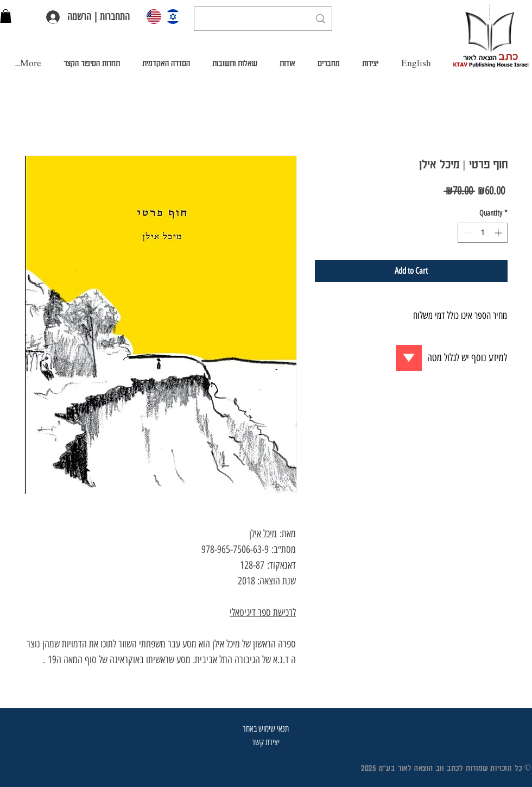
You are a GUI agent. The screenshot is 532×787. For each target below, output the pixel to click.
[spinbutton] (483, 233)
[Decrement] (466, 233)
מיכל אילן (263, 534)
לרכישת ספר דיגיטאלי (263, 612)
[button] (6, 16)
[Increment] (499, 233)
